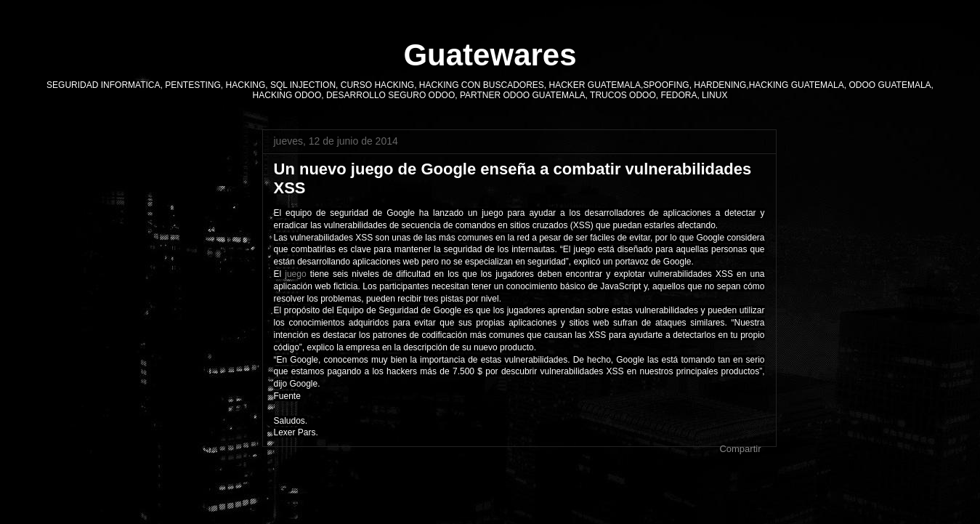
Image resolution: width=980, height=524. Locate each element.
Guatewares (490, 55)
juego (295, 274)
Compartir (740, 449)
